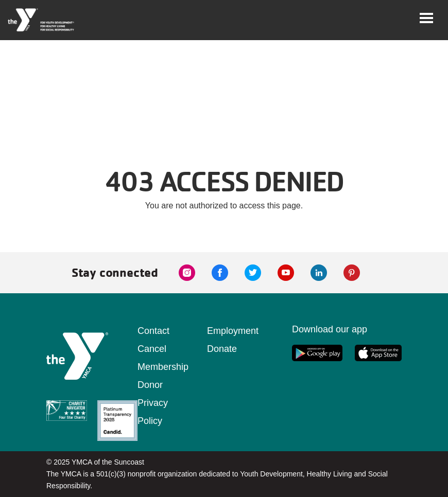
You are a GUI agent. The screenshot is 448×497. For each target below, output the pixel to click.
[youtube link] (286, 273)
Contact (153, 331)
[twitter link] (253, 273)
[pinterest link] (352, 273)
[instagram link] (187, 273)
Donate (222, 349)
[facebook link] (220, 273)
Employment (233, 331)
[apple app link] (378, 353)
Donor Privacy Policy (153, 403)
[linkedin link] (319, 273)
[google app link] (317, 353)
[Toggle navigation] (426, 18)
